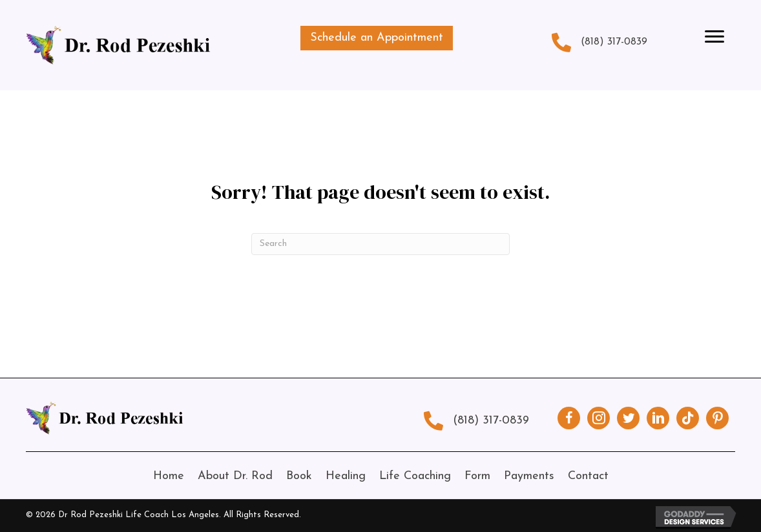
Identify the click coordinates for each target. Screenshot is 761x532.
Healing (346, 476)
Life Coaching (415, 476)
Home (169, 476)
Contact (588, 476)
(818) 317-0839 (614, 42)
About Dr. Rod (235, 476)
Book (299, 476)
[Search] (380, 244)
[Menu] (714, 37)
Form (477, 476)
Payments (529, 476)
